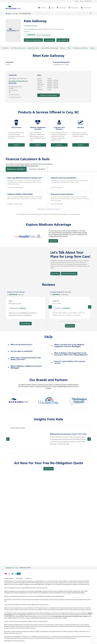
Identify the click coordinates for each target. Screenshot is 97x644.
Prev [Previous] (8, 439)
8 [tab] (68, 322)
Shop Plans (53, 241)
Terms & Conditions (9, 578)
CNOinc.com (28, 578)
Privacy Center (19, 578)
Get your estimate (56, 188)
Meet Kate (5, 48)
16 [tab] (76, 322)
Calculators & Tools (33, 48)
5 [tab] (65, 322)
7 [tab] (67, 322)
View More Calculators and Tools (48, 209)
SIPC (25, 615)
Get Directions (13, 95)
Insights (92, 48)
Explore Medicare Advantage (50, 48)
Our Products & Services (18, 48)
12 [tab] (72, 322)
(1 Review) (39, 35)
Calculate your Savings (15, 188)
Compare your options (14, 204)
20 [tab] (81, 322)
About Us (88, 1)
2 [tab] (62, 322)
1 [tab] (60, 322)
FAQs (69, 48)
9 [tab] (69, 322)
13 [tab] (73, 322)
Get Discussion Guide (69, 273)
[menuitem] (42, 8)
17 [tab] (77, 322)
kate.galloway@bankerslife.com (18, 81)
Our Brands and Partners (80, 48)
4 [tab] (64, 322)
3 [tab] (63, 322)
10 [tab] (70, 322)
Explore (16, 145)
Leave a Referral (63, 40)
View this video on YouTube (18, 428)
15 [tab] (75, 322)
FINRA (21, 615)
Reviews (63, 48)
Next (89, 439)
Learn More (55, 274)
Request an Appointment (33, 40)
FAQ (82, 1)
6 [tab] (66, 322)
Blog (77, 1)
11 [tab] (71, 322)
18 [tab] (79, 322)
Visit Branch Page (14, 97)
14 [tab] (74, 322)
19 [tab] (80, 322)
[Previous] (50, 307)
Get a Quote (49, 40)
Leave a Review (46, 35)
